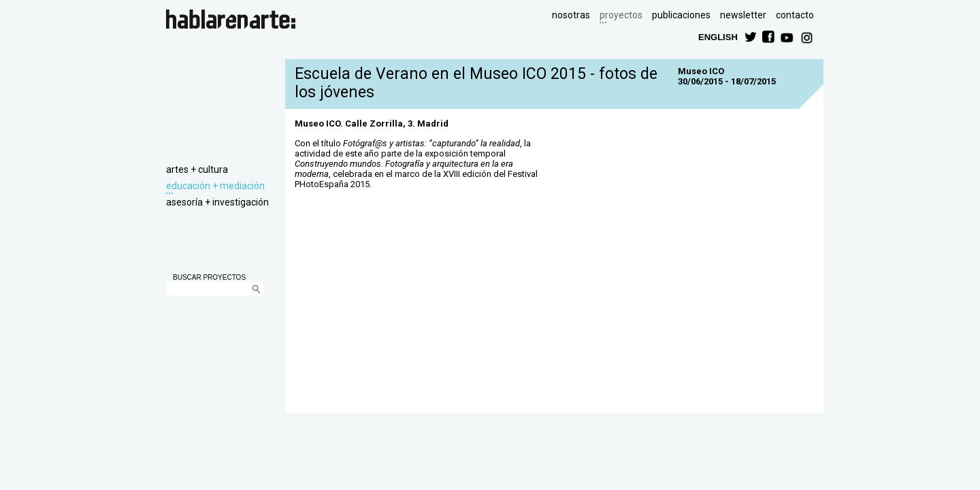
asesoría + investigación (217, 202)
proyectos (621, 15)
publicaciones (681, 15)
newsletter (743, 15)
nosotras (571, 15)
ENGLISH (718, 36)
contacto (795, 15)
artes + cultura (197, 169)
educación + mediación (215, 186)
